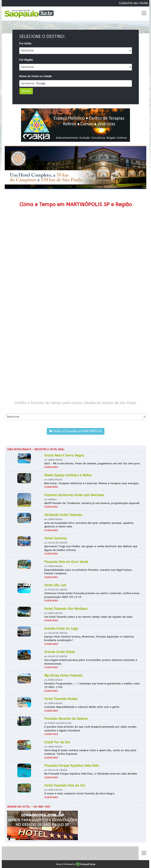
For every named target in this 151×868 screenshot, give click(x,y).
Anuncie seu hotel (18, 807)
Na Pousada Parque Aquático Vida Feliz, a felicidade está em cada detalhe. (91, 774)
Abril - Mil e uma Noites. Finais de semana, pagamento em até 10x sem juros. (92, 463)
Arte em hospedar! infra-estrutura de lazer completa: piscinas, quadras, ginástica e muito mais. (89, 525)
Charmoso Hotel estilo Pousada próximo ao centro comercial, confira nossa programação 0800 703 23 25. (92, 595)
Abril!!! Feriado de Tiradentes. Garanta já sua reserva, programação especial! (92, 503)
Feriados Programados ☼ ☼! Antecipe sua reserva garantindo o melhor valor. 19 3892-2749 (92, 685)
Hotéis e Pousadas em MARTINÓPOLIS (76, 431)
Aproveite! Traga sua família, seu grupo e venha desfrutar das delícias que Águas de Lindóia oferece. (91, 548)
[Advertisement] (75, 308)
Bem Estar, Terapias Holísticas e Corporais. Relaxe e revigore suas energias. (92, 483)
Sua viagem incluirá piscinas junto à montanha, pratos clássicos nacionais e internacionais (91, 662)
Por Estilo (25, 43)
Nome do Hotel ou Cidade (35, 76)
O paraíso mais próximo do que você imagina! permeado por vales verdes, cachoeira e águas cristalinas (91, 729)
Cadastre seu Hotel (134, 3)
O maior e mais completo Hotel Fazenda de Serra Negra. (80, 793)
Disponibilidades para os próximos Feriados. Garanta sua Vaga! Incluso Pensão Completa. (88, 572)
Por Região (26, 60)
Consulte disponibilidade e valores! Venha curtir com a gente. (82, 707)
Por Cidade (12, 409)
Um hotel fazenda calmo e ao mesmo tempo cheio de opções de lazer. (89, 617)
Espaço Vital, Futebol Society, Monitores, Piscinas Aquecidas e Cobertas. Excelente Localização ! (89, 638)
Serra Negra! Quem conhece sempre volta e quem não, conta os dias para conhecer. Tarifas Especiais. (90, 752)
